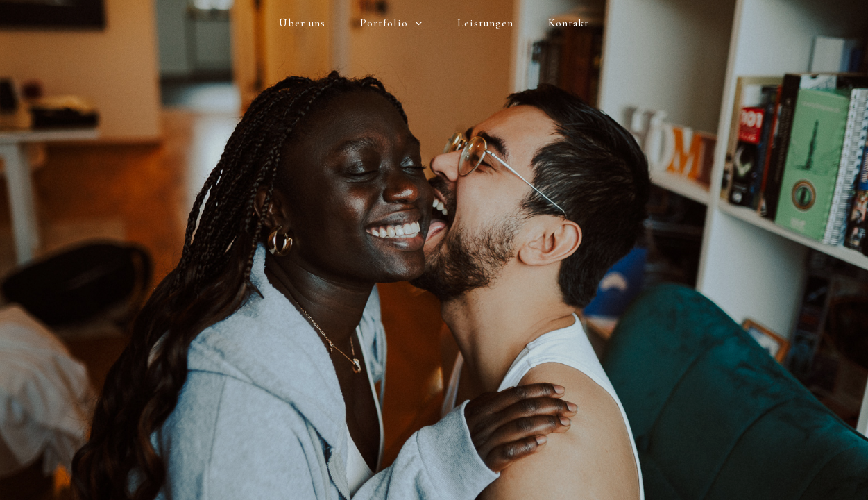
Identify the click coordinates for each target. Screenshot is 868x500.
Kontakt (569, 23)
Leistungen (485, 23)
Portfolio (391, 23)
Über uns (302, 23)
